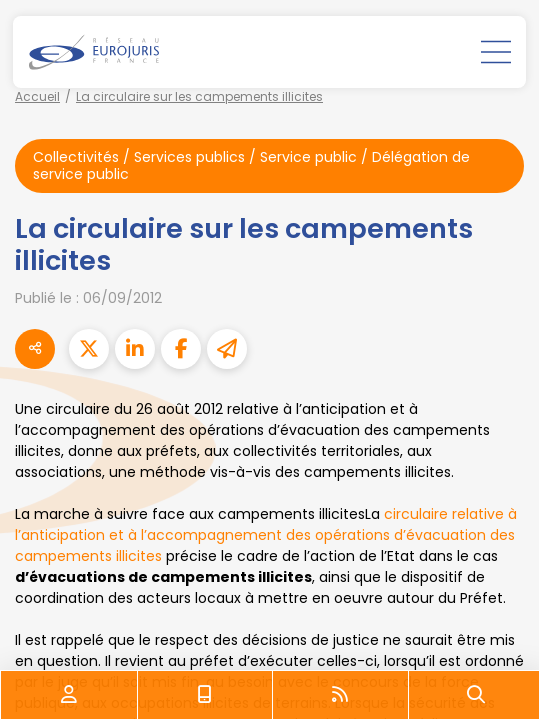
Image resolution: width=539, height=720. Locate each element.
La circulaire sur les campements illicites (199, 96)
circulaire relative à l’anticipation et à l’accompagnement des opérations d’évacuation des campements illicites (266, 535)
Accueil (37, 96)
